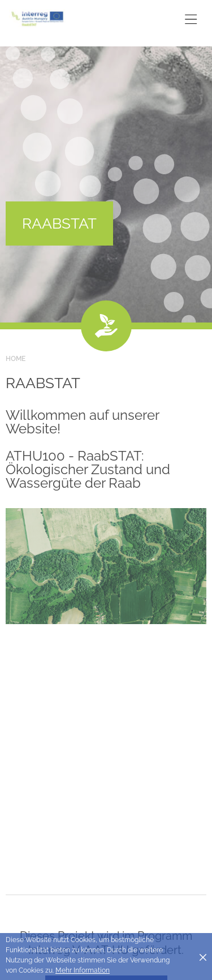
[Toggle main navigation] (191, 19)
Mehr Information (83, 970)
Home (16, 359)
